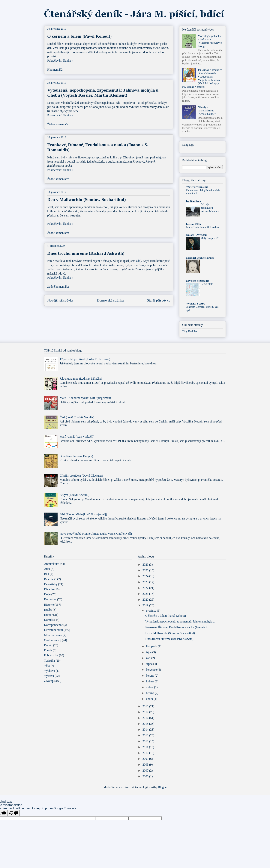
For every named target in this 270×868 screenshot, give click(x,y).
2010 (146, 753)
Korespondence (53, 625)
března (150, 693)
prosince (151, 611)
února (150, 699)
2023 (146, 582)
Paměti (48, 645)
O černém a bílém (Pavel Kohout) (79, 36)
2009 (146, 759)
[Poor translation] (14, 813)
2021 (146, 594)
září (149, 658)
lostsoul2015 (193, 224)
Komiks (49, 620)
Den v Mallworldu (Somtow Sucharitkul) (87, 199)
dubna (150, 687)
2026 (146, 565)
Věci (47, 666)
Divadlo (49, 589)
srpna (150, 664)
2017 (146, 712)
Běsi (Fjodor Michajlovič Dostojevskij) (83, 514)
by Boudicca (194, 201)
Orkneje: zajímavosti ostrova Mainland (210, 208)
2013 (146, 735)
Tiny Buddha (190, 331)
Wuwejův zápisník (197, 187)
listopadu (152, 646)
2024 (146, 576)
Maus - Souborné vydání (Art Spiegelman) (85, 398)
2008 (146, 765)
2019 (146, 605)
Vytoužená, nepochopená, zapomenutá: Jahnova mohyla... (180, 621)
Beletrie (49, 579)
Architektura (52, 564)
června (150, 676)
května (150, 681)
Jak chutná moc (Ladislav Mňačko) (81, 379)
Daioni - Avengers (197, 235)
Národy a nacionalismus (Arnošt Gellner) (207, 110)
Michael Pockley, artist (200, 258)
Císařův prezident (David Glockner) (81, 476)
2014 (146, 730)
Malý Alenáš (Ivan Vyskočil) (77, 437)
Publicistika (51, 655)
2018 (146, 706)
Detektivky (51, 584)
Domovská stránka (110, 300)
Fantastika (50, 599)
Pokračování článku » (60, 61)
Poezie (48, 650)
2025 (146, 570)
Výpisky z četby (196, 304)
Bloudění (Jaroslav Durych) (76, 456)
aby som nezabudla (198, 281)
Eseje (47, 594)
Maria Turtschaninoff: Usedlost (203, 227)
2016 (146, 718)
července (152, 670)
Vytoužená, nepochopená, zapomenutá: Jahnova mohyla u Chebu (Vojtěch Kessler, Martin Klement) (103, 93)
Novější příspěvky (60, 300)
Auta (47, 569)
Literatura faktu (53, 630)
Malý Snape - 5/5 (210, 238)
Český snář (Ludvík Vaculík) (77, 417)
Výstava (49, 676)
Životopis (50, 681)
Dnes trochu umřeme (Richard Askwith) (86, 253)
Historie (49, 605)
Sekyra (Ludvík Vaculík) (74, 495)
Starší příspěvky (159, 300)
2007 (146, 771)
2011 (146, 747)
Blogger (163, 787)
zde (158, 157)
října (149, 652)
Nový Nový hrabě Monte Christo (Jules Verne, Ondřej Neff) (96, 534)
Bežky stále (207, 284)
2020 (146, 600)
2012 (146, 741)
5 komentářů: (56, 70)
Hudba (48, 610)
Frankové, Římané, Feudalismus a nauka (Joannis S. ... (178, 627)
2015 (146, 724)
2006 (146, 776)
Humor (48, 615)
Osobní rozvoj (53, 640)
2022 (146, 588)
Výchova (49, 671)
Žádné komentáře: (58, 124)
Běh (46, 574)
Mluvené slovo (53, 635)
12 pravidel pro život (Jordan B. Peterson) (85, 359)
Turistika (49, 661)
